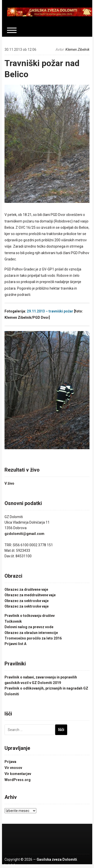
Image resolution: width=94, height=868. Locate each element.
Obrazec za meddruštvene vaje (30, 595)
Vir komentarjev (18, 774)
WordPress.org (18, 780)
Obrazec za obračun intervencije (31, 633)
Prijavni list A (15, 644)
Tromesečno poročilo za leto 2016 (33, 638)
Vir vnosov (13, 768)
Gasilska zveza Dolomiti (57, 859)
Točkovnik (13, 621)
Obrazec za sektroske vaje (27, 601)
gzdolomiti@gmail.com (24, 534)
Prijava (10, 762)
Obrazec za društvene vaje (26, 589)
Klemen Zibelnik (77, 50)
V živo (9, 483)
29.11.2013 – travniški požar (50, 311)
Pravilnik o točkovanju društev (30, 616)
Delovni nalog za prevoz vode (29, 627)
